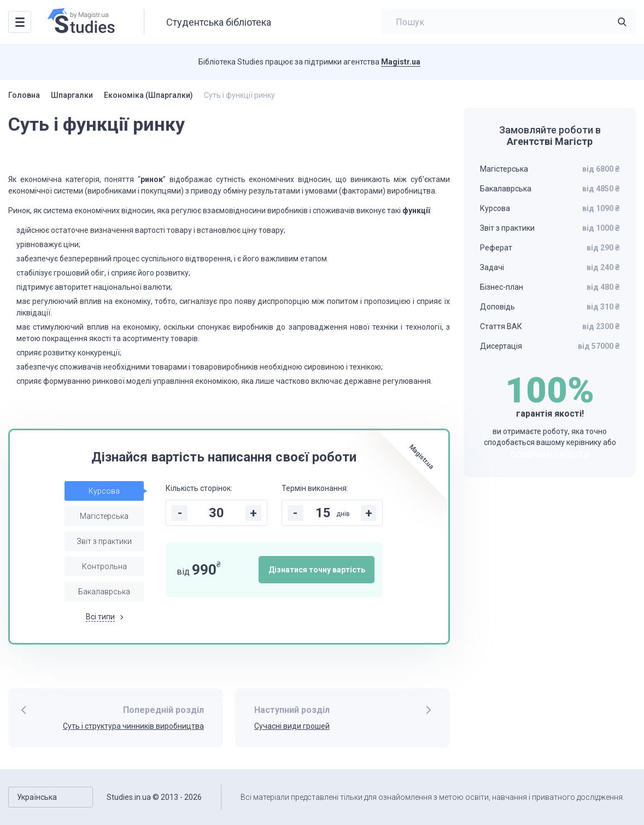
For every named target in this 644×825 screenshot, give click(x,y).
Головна (24, 95)
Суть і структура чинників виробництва (133, 726)
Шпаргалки (72, 95)
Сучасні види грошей (292, 726)
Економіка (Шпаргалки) (148, 95)
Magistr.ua (401, 62)
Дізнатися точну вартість (317, 570)
